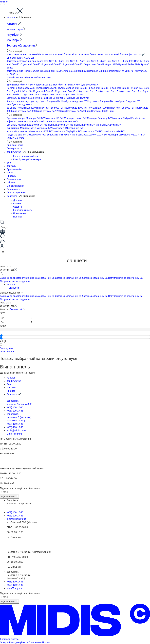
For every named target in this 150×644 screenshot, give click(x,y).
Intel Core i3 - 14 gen (118, 61)
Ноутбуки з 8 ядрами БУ (127, 101)
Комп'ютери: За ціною (19, 71)
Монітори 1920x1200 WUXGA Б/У (90, 135)
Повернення (20, 213)
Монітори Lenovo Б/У (76, 118)
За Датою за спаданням (92, 278)
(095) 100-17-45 (15, 411)
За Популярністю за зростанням (122, 278)
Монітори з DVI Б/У (93, 131)
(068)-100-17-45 (15, 424)
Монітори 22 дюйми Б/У (31, 125)
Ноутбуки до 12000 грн (54, 111)
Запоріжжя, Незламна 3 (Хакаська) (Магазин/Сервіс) (19, 417)
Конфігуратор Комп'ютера (27, 159)
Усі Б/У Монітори (16, 138)
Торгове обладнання (22, 46)
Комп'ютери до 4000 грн (69, 71)
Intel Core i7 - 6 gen (39, 95)
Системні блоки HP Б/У (40, 54)
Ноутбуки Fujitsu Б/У (65, 85)
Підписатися (10, 496)
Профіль (11, 176)
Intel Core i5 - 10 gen (81, 64)
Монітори (14, 40)
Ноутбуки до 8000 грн (123, 108)
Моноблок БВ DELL (41, 78)
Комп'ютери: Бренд (17, 54)
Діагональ (12, 98)
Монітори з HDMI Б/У (42, 131)
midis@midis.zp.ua (16, 430)
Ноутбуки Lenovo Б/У (87, 85)
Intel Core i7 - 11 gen (18, 95)
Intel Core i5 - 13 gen (74, 91)
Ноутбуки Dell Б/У (44, 85)
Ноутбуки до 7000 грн (99, 108)
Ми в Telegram (14, 434)
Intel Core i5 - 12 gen (52, 91)
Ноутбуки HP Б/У (25, 85)
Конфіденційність (23, 210)
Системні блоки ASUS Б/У (21, 58)
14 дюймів (47, 98)
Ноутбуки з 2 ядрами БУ (48, 101)
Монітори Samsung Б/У (100, 118)
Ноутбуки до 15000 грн (79, 111)
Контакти (11, 166)
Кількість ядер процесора (21, 101)
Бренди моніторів (16, 118)
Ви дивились (13, 189)
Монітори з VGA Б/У (114, 131)
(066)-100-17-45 (15, 427)
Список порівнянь (16, 192)
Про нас (18, 217)
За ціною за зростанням (13, 278)
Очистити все (7, 351)
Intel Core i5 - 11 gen (29, 91)
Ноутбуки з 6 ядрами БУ (101, 101)
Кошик (10, 173)
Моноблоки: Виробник (19, 78)
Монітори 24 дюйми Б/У (83, 125)
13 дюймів (35, 98)
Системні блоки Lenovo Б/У (94, 54)
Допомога (14, 196)
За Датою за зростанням (65, 278)
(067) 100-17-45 (15, 407)
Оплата (17, 203)
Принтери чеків (15, 145)
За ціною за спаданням (39, 278)
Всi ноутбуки (82, 98)
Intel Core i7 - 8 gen (102, 64)
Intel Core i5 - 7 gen (17, 64)
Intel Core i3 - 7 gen (75, 61)
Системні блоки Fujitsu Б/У (124, 54)
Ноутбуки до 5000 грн (52, 108)
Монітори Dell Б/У (36, 118)
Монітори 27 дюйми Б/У (108, 125)
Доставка (18, 200)
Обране (11, 182)
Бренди (11, 85)
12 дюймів (24, 98)
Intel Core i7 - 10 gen (138, 91)
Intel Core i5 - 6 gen (139, 61)
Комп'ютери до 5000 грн (95, 71)
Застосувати (7, 348)
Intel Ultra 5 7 (78, 95)
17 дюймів (70, 98)
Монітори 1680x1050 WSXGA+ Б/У (126, 135)
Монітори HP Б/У (55, 118)
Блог (9, 163)
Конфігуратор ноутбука (26, 156)
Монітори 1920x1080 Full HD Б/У (54, 135)
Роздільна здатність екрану (21, 135)
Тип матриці (13, 128)
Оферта (18, 207)
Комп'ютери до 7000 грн (122, 71)
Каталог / (11, 284)
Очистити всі (8, 270)
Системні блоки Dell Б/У (66, 54)
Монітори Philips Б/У (123, 118)
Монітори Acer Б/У (28, 121)
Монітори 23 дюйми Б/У (57, 125)
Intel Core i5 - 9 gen (59, 64)
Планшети (13, 288)
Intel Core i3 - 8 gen (96, 61)
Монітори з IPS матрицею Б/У (36, 128)
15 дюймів (58, 98)
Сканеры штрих (15, 148)
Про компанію (14, 169)
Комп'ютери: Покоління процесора (25, 61)
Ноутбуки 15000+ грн (102, 111)
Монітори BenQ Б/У (68, 121)
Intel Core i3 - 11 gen (128, 88)
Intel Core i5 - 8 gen (38, 64)
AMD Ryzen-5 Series (64, 88)
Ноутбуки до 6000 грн (76, 108)
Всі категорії (14, 51)
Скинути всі (17, 309)
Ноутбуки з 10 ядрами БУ (20, 104)
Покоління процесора (18, 88)
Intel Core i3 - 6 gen (54, 61)
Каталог (13, 17)
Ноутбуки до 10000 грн (29, 111)
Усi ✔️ (141, 54)
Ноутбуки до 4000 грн (28, 108)
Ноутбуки (14, 35)
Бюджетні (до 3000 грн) (43, 71)
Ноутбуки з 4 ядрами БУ (74, 101)
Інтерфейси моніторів (19, 131)
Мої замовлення (15, 186)
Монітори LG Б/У (48, 121)
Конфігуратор (16, 152)
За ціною (12, 108)
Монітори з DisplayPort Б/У (68, 131)
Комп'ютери (16, 29)
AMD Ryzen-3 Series (124, 64)
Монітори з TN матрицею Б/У (68, 128)
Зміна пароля (14, 179)
